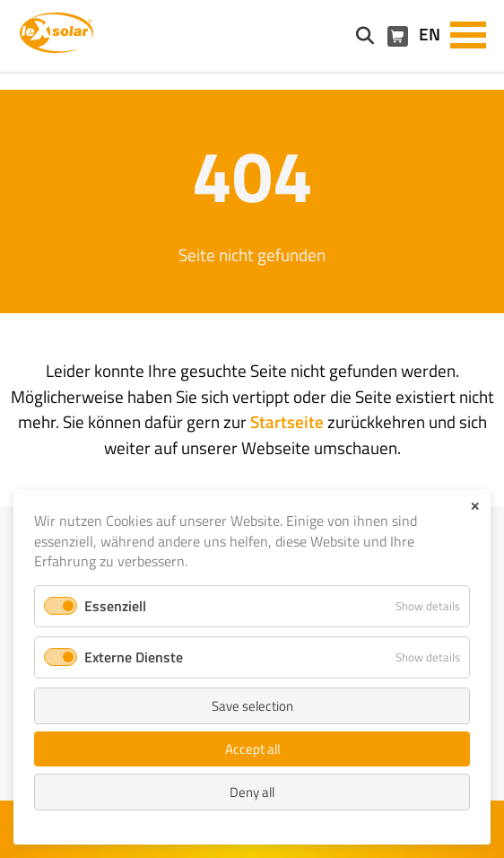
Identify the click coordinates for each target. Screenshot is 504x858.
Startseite (287, 421)
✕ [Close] (475, 506)
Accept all (252, 749)
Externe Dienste (134, 657)
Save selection (252, 706)
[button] (468, 33)
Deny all (252, 792)
